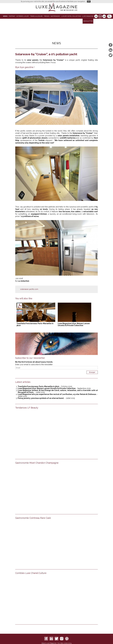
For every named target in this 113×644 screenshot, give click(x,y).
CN (104, 16)
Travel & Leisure (36, 16)
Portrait (12, 16)
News (5, 16)
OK (89, 1)
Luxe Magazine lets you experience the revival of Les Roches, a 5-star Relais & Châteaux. (57, 394)
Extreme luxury (23, 16)
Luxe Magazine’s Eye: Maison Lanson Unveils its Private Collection (74, 324)
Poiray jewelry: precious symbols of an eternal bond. (41, 398)
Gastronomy (55, 16)
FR (96, 16)
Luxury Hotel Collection (71, 16)
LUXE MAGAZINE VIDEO (90, 16)
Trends (47, 16)
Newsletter (88, 21)
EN (100, 16)
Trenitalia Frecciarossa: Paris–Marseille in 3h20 (38, 386)
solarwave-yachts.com (29, 289)
